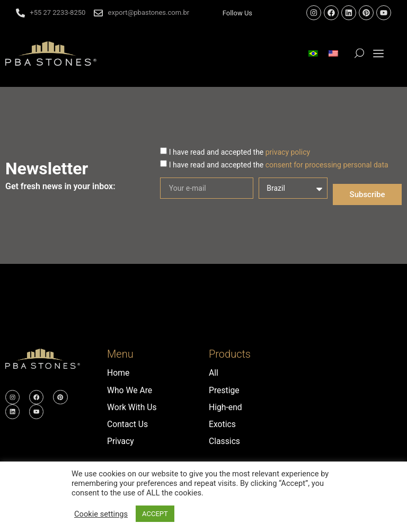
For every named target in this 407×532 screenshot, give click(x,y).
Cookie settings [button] (101, 514)
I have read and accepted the (240, 152)
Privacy (121, 441)
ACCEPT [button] (155, 514)
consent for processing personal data (327, 165)
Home (118, 373)
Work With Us (132, 407)
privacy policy (288, 152)
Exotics (223, 424)
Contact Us (128, 424)
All (214, 373)
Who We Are (130, 390)
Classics (225, 441)
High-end (226, 407)
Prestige (224, 390)
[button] (379, 54)
